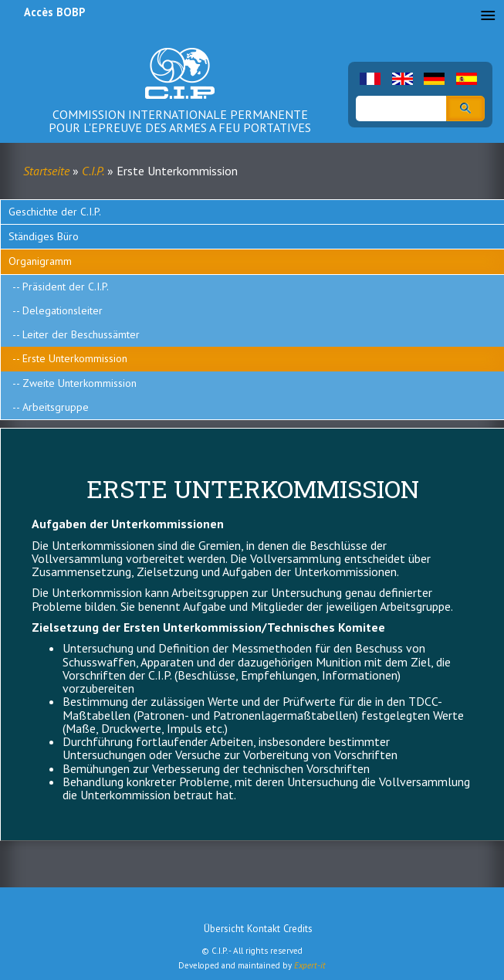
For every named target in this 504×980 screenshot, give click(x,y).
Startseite (46, 171)
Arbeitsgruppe (56, 407)
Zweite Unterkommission (79, 383)
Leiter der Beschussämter (81, 334)
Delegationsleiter (63, 310)
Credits (298, 929)
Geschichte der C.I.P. (55, 212)
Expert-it (310, 965)
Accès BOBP (54, 12)
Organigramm (40, 261)
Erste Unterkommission (75, 358)
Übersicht (224, 929)
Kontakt (264, 929)
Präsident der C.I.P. (66, 287)
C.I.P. (93, 171)
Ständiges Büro (44, 236)
